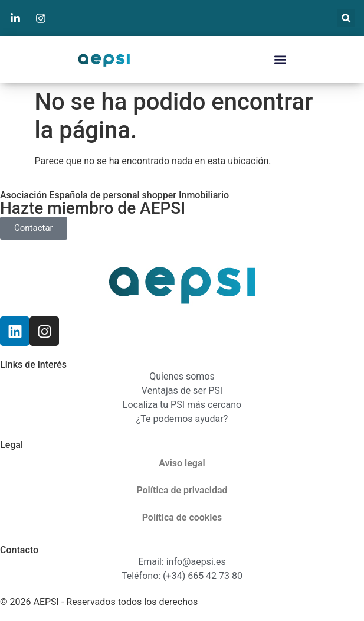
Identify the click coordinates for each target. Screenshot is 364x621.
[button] (346, 18)
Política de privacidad (182, 490)
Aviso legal (182, 463)
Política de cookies (182, 517)
